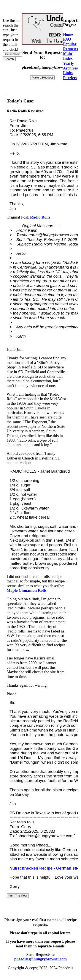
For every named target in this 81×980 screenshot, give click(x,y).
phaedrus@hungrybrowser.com (40, 959)
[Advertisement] (42, 7)
